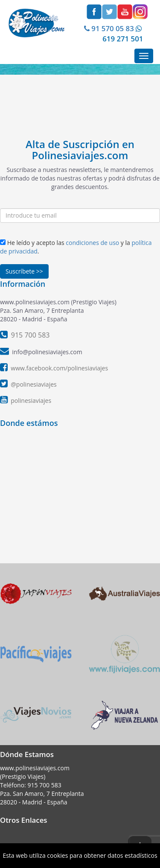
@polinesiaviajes (33, 384)
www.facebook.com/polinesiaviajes (59, 368)
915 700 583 (44, 785)
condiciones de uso (92, 243)
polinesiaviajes (31, 401)
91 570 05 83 (108, 28)
